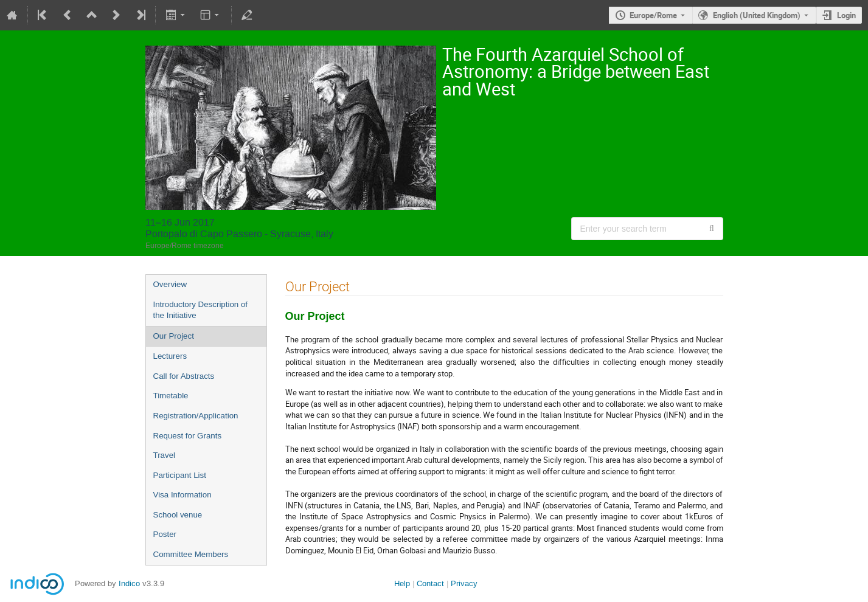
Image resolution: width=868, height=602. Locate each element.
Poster (165, 534)
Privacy (464, 583)
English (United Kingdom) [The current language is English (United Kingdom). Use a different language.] (757, 15)
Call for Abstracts (184, 376)
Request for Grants (188, 436)
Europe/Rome (653, 15)
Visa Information (182, 495)
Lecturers (170, 356)
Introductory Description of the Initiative (201, 310)
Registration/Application (196, 416)
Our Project (174, 336)
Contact (430, 583)
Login (846, 15)
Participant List (180, 475)
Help (402, 583)
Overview (170, 284)
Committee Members (191, 554)
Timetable (171, 396)
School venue (178, 515)
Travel (165, 455)
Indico (129, 583)
